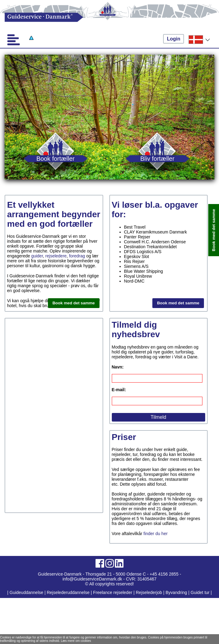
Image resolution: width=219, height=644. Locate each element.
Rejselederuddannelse (69, 592)
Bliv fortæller (157, 158)
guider (37, 256)
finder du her (156, 534)
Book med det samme (74, 303)
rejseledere (56, 256)
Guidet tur (200, 592)
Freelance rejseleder (113, 592)
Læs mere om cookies (76, 641)
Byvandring (176, 592)
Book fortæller (56, 158)
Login (174, 39)
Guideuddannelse (27, 592)
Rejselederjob (149, 592)
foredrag (77, 256)
